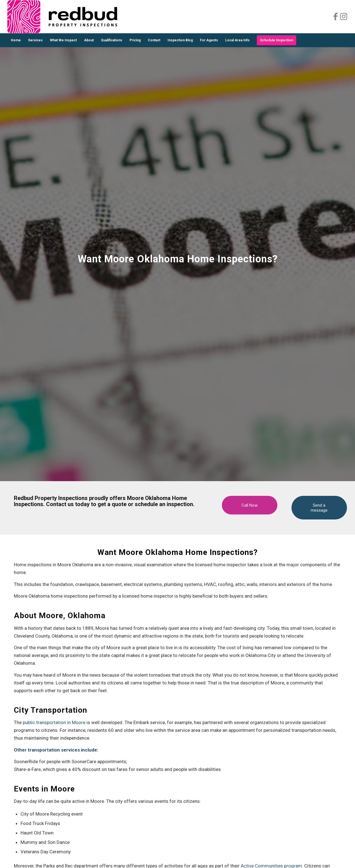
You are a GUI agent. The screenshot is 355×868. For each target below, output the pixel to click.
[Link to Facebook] (335, 17)
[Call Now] (250, 505)
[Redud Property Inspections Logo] (62, 17)
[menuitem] (16, 40)
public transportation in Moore (54, 722)
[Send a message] (319, 508)
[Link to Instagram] (344, 17)
